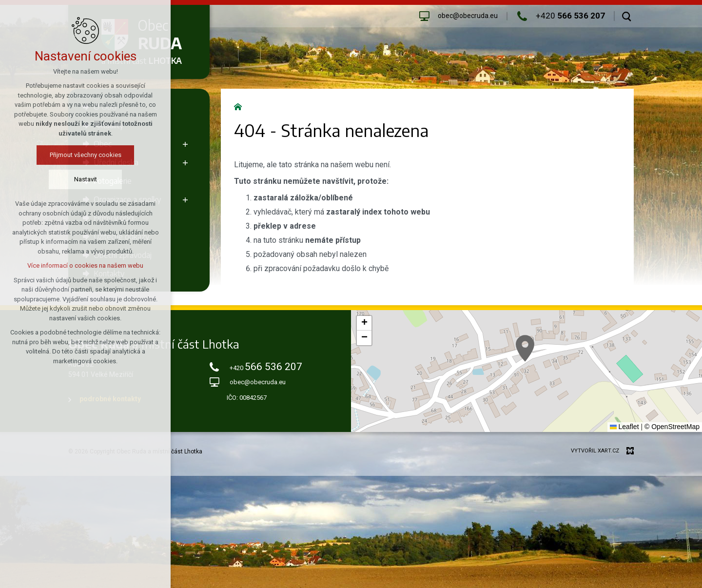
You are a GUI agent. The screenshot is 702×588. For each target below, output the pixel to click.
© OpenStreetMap (672, 427)
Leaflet (624, 427)
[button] (525, 348)
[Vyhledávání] (627, 16)
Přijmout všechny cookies (71, 155)
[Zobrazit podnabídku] (185, 144)
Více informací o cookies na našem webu (71, 265)
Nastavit (71, 179)
